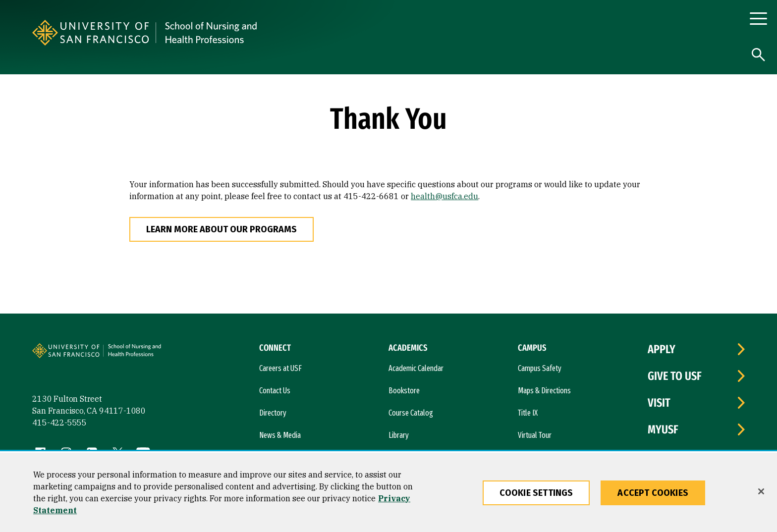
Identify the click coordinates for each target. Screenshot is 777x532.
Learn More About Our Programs (222, 229)
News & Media (280, 435)
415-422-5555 (59, 423)
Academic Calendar (416, 368)
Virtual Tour (535, 435)
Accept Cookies (653, 493)
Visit (659, 403)
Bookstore (404, 391)
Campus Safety (540, 368)
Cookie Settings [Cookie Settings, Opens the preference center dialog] (536, 493)
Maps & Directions (544, 391)
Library (399, 435)
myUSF (663, 429)
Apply (662, 349)
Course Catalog (411, 413)
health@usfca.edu (444, 196)
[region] (388, 492)
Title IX (528, 413)
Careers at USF (280, 368)
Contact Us (275, 391)
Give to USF (675, 376)
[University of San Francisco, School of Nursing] (304, 33)
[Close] (761, 491)
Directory (273, 413)
